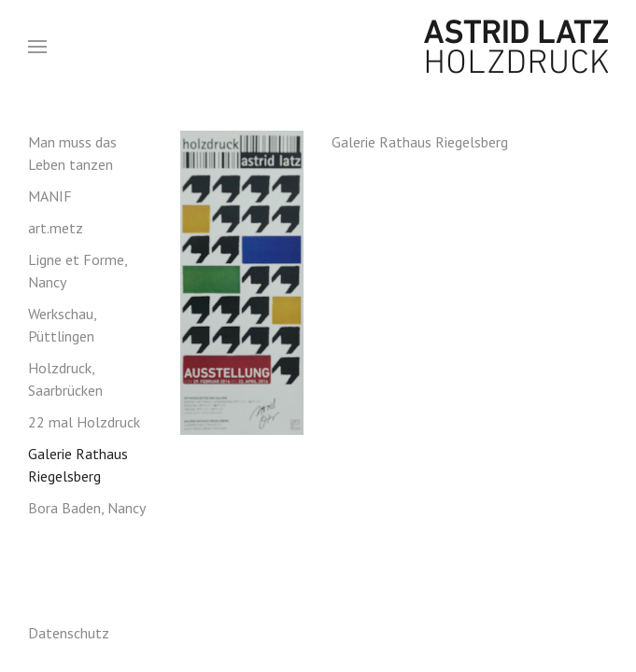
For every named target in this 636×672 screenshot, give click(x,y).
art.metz (56, 228)
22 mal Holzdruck (84, 422)
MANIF (50, 196)
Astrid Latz (505, 47)
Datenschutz (69, 633)
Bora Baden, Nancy (87, 508)
